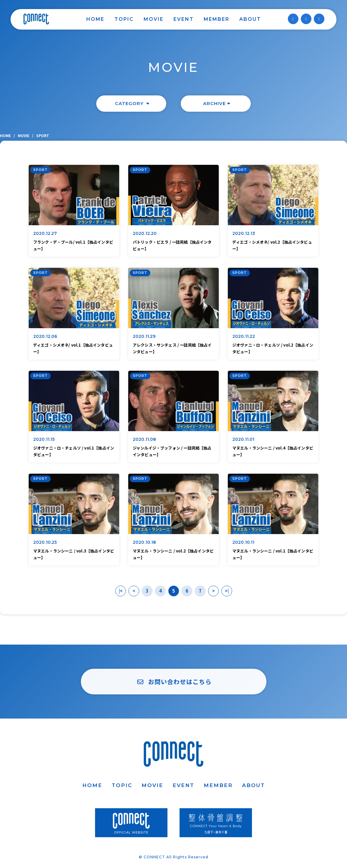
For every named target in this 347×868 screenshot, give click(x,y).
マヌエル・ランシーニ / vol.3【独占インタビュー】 (74, 554)
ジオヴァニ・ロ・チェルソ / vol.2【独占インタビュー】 (273, 348)
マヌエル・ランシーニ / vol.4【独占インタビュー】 (273, 451)
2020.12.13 (244, 233)
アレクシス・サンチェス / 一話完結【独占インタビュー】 (172, 348)
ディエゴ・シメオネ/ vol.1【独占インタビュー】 (73, 348)
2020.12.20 (145, 233)
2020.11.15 (44, 439)
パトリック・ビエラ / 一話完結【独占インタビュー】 (172, 245)
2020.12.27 (45, 233)
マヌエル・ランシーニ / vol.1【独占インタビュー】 (273, 554)
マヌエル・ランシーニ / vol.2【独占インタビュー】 (173, 554)
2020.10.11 (244, 542)
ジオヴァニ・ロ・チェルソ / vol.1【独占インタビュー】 (74, 451)
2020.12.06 (45, 336)
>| (227, 591)
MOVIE (154, 19)
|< (121, 591)
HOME (95, 19)
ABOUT (250, 19)
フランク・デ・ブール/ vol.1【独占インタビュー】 (73, 245)
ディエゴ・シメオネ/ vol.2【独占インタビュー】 (272, 245)
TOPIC (124, 19)
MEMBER (216, 19)
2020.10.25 (45, 542)
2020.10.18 (145, 542)
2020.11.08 (145, 439)
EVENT (184, 19)
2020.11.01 (244, 439)
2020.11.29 (144, 336)
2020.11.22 (244, 336)
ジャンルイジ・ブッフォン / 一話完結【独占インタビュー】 (172, 451)
